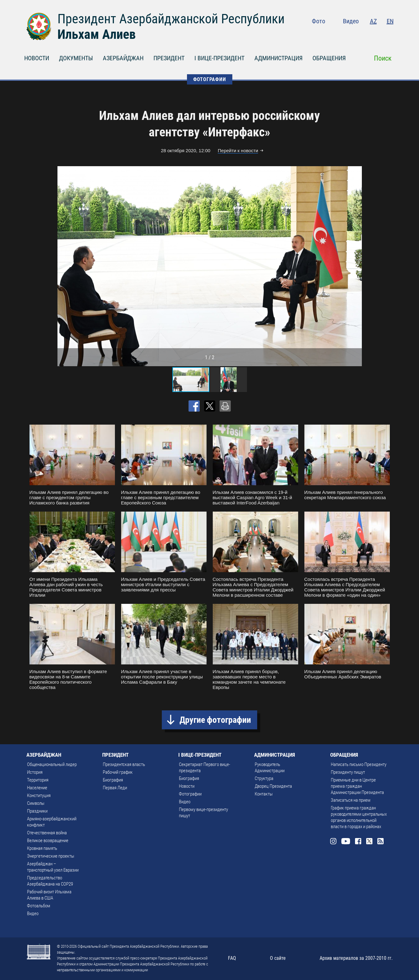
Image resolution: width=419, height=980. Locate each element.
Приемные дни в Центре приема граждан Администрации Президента (357, 786)
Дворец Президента (273, 786)
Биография (113, 780)
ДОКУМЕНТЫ (76, 58)
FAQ (232, 958)
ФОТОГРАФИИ (210, 79)
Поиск (383, 58)
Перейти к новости (238, 150)
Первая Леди (115, 788)
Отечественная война (47, 833)
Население (37, 788)
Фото (319, 21)
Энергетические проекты (51, 856)
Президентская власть (124, 764)
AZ (373, 21)
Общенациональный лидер (52, 764)
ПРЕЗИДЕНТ (169, 58)
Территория (38, 780)
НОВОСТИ (37, 58)
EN (390, 21)
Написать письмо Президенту (359, 764)
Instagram (339, 34)
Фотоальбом (39, 906)
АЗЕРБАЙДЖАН (123, 58)
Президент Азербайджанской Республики (171, 19)
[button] (356, 266)
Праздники (37, 811)
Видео (351, 21)
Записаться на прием (351, 800)
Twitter (378, 34)
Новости (187, 786)
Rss (390, 34)
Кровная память (42, 848)
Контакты (264, 794)
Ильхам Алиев (97, 34)
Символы (36, 803)
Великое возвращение (48, 841)
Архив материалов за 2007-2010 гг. (356, 958)
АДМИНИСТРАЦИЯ (278, 58)
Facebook (366, 34)
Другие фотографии (215, 720)
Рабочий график (118, 772)
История (35, 772)
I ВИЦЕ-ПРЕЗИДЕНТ (219, 58)
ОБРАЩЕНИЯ (329, 58)
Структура (264, 778)
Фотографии (190, 794)
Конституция (39, 795)
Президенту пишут (348, 772)
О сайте (278, 958)
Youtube (352, 34)
